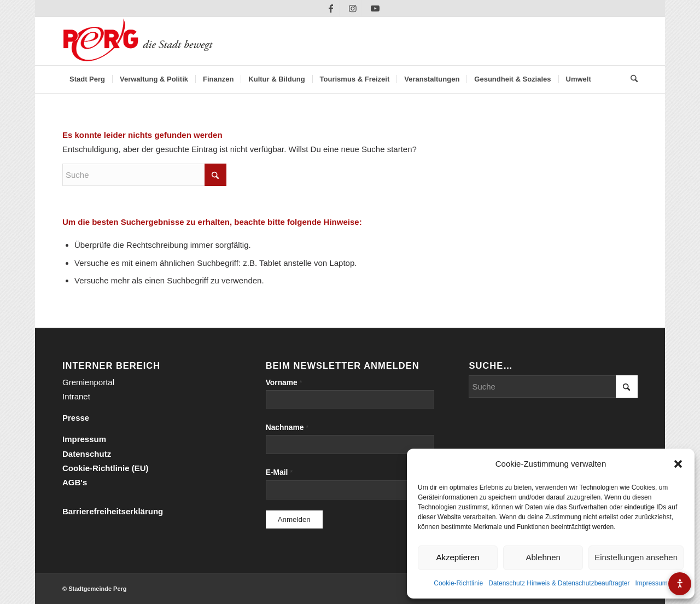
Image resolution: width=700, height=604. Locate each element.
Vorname (284, 383)
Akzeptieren (457, 557)
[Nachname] (350, 445)
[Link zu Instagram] (353, 8)
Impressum (651, 583)
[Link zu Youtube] (375, 8)
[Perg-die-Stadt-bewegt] (138, 41)
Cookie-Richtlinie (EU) (106, 468)
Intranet (76, 396)
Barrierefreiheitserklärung (113, 511)
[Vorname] (350, 400)
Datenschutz (87, 454)
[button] (678, 464)
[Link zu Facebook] (331, 8)
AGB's (75, 482)
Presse (76, 418)
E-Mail (279, 472)
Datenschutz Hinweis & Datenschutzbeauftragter (559, 583)
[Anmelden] (294, 519)
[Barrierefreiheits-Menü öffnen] (680, 584)
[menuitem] (87, 79)
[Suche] (631, 79)
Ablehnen (543, 557)
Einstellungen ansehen (636, 557)
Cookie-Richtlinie (458, 583)
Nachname (287, 428)
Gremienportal (88, 382)
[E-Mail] (350, 490)
